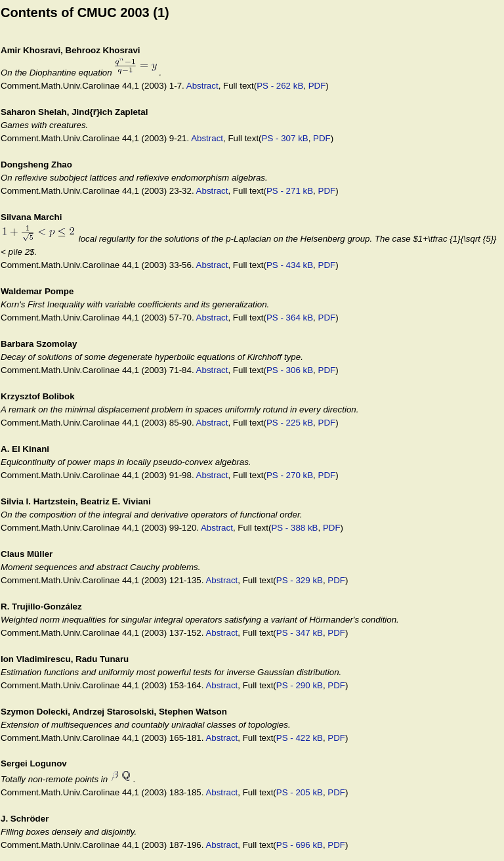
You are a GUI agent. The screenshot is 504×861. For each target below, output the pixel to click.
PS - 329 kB (300, 580)
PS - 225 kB (290, 423)
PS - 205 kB (300, 792)
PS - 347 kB (300, 633)
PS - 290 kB (300, 685)
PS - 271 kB (290, 191)
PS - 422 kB (300, 738)
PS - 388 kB (294, 528)
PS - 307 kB (285, 138)
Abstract (202, 86)
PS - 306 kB (290, 370)
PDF (317, 86)
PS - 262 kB (280, 86)
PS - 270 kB (290, 475)
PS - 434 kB (290, 265)
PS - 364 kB (290, 318)
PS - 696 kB (300, 845)
